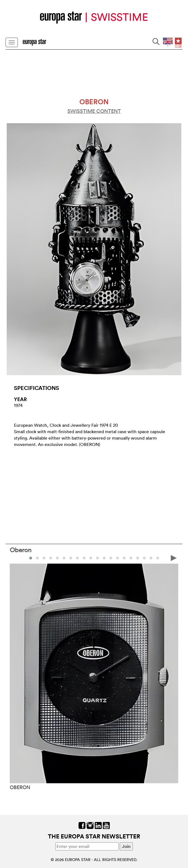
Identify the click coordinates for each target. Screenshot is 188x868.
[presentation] (174, 557)
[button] (31, 558)
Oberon (21, 550)
